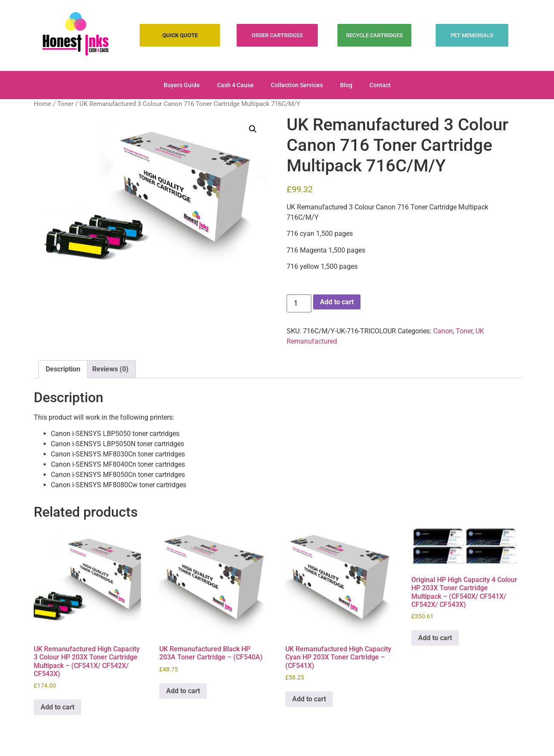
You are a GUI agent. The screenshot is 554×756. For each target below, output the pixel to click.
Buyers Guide (182, 85)
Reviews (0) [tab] (110, 369)
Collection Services (297, 85)
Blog (346, 85)
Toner (65, 104)
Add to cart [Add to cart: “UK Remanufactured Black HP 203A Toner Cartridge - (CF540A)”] (183, 691)
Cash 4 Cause (235, 85)
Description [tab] (63, 369)
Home (43, 104)
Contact (380, 85)
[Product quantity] (299, 303)
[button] (253, 129)
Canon (443, 331)
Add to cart (337, 302)
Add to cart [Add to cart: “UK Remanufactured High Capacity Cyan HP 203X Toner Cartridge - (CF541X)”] (309, 699)
